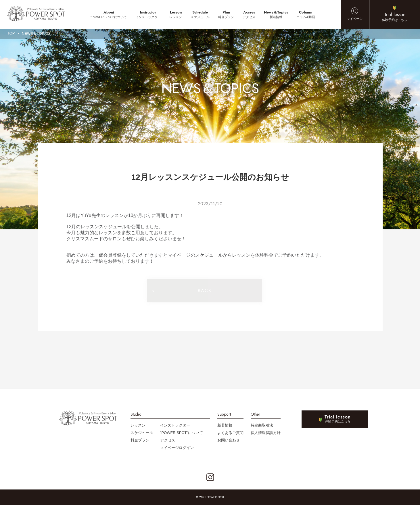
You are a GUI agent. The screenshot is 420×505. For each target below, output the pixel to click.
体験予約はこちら (395, 17)
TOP (11, 33)
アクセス (249, 14)
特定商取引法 (262, 425)
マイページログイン (177, 448)
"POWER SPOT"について (109, 14)
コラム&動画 (306, 14)
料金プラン (226, 14)
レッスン (176, 14)
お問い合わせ (229, 440)
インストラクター (148, 14)
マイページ (355, 19)
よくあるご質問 (230, 433)
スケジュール (200, 14)
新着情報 (276, 14)
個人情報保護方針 (266, 433)
